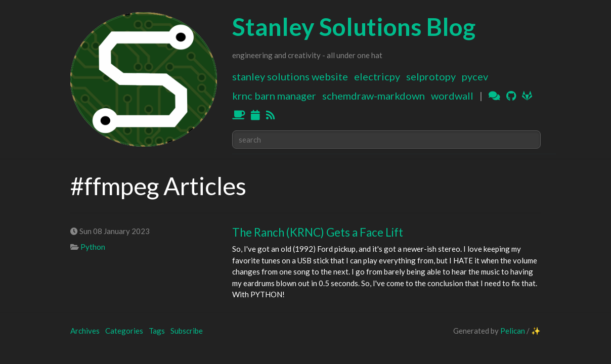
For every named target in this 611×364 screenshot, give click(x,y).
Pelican (513, 331)
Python (93, 247)
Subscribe (187, 331)
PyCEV (475, 76)
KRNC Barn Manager (274, 96)
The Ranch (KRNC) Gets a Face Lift (318, 232)
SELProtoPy (431, 76)
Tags (157, 331)
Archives (85, 331)
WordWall (452, 96)
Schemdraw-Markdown (374, 96)
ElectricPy (377, 76)
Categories (124, 331)
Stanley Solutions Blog (354, 27)
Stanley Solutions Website (290, 76)
